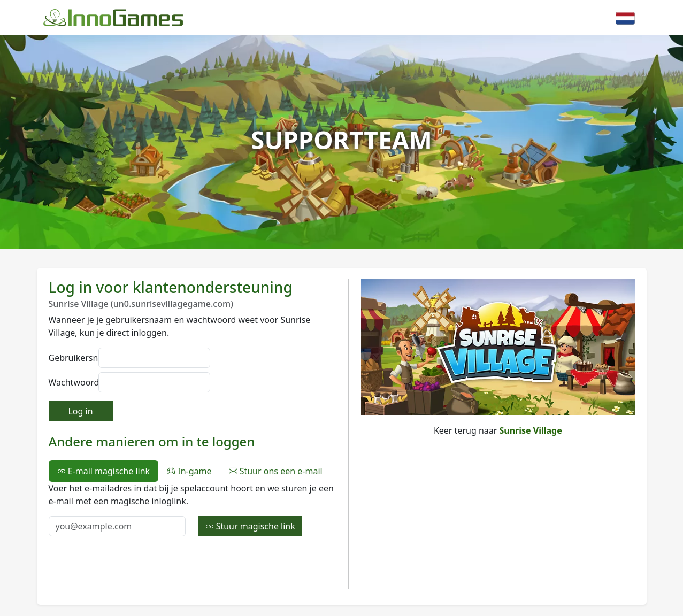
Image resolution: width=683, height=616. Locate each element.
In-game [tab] (189, 471)
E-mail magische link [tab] (104, 471)
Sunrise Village (531, 430)
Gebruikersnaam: (70, 358)
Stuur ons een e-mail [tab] (276, 471)
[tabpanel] (192, 509)
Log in (80, 411)
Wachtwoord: (70, 382)
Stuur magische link (250, 526)
